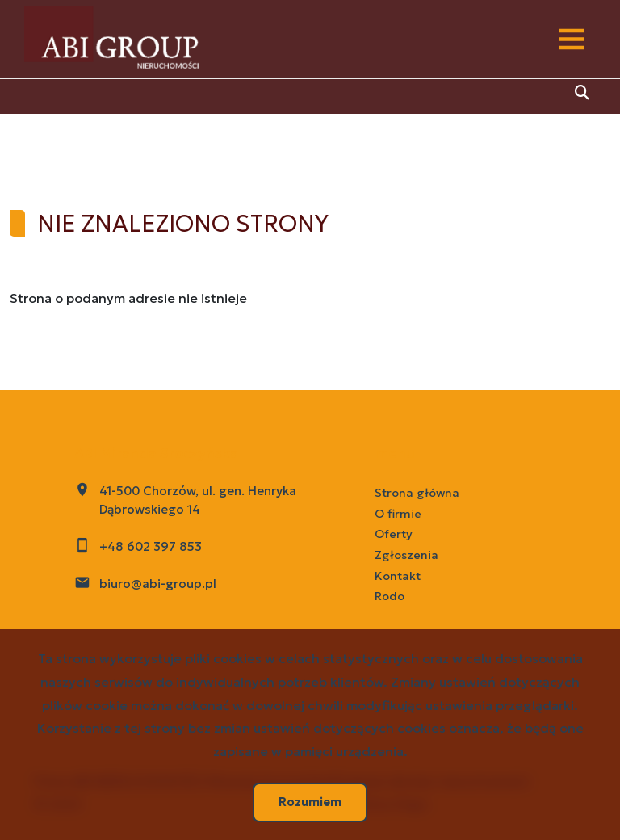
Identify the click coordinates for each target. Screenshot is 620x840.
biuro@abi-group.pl (158, 584)
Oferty (394, 534)
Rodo (390, 596)
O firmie (398, 514)
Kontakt (398, 576)
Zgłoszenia (406, 555)
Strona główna (417, 493)
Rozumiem (310, 802)
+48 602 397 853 (151, 546)
